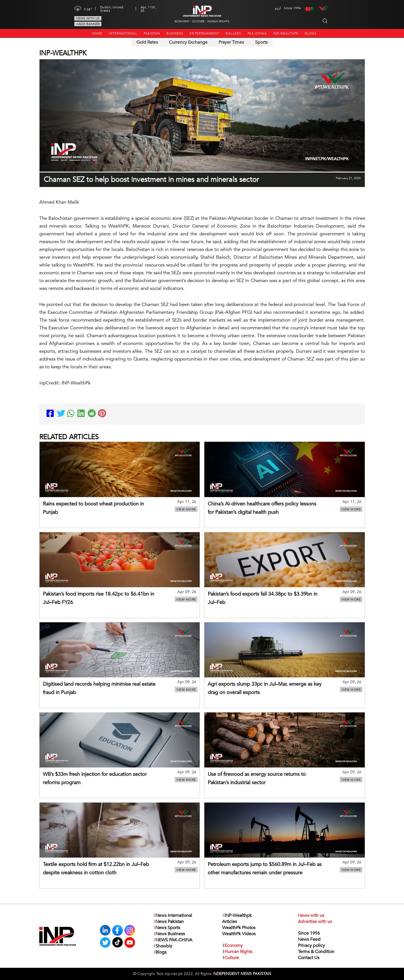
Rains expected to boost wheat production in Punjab (93, 508)
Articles (230, 922)
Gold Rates (147, 42)
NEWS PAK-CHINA (173, 940)
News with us (88, 18)
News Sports (167, 928)
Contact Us (309, 958)
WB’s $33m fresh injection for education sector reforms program (95, 778)
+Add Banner (88, 24)
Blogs (311, 34)
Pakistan (152, 34)
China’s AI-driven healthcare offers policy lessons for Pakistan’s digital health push (262, 508)
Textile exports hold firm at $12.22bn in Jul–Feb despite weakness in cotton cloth (96, 869)
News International (173, 915)
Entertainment (204, 34)
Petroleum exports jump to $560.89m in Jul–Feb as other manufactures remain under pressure (265, 869)
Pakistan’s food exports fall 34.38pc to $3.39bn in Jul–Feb (263, 598)
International (123, 34)
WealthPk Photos (239, 928)
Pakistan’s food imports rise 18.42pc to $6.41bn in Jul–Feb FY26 (99, 598)
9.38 (88, 9)
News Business (169, 934)
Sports (261, 42)
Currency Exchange (188, 42)
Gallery (233, 34)
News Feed (309, 939)
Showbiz (163, 946)
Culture (198, 21)
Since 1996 (309, 933)
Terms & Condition (316, 952)
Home (97, 34)
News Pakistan (168, 922)
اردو (278, 8)
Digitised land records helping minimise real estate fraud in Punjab (99, 688)
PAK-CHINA (257, 34)
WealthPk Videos (239, 934)
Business (175, 34)
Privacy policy (311, 946)
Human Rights (218, 21)
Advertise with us (315, 922)
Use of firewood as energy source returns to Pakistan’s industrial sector (257, 778)
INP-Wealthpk (286, 34)
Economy (182, 21)
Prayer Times (231, 42)
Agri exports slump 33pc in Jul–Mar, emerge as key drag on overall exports (265, 688)
